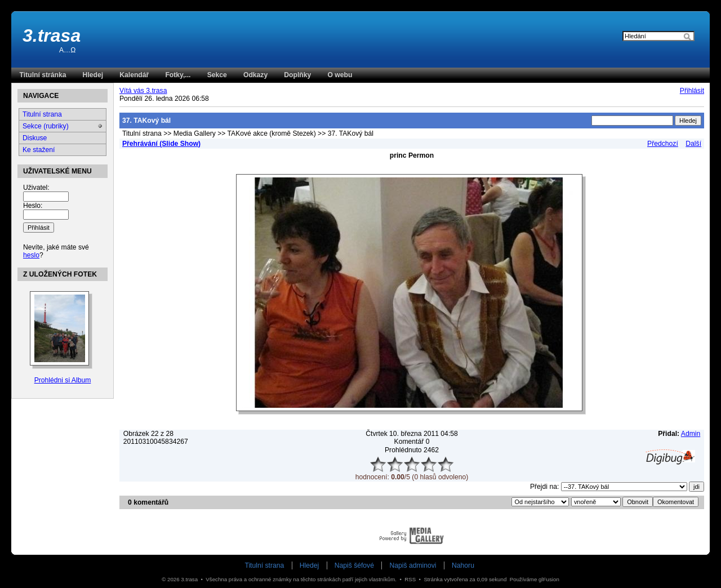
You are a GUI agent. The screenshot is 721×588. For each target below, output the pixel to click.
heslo (31, 255)
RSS (410, 579)
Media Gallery (195, 133)
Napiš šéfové (354, 565)
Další (693, 144)
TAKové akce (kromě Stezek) (272, 133)
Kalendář (134, 75)
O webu (340, 75)
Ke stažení (39, 150)
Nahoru (463, 565)
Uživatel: (36, 188)
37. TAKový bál (351, 133)
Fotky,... (178, 75)
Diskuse (35, 138)
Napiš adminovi (413, 565)
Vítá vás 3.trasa (143, 91)
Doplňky (297, 75)
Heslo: (33, 206)
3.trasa (52, 35)
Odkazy (255, 75)
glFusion (549, 579)
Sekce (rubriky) (46, 126)
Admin (691, 434)
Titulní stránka (43, 75)
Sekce (217, 75)
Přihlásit (692, 91)
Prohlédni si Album (63, 380)
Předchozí (663, 144)
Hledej (93, 75)
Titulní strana (142, 133)
